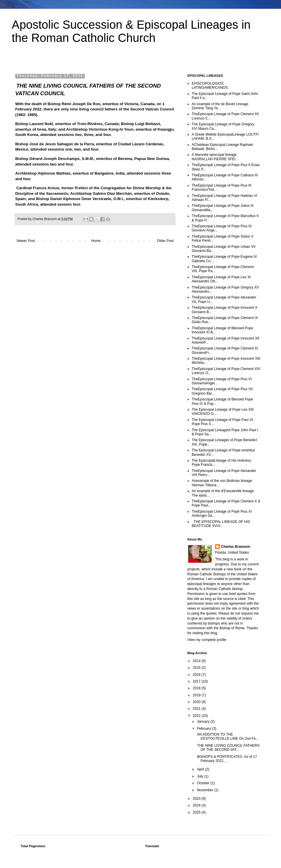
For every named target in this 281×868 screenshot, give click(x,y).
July (201, 776)
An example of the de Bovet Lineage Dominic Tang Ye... (220, 106)
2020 (197, 702)
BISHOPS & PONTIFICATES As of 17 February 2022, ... (227, 759)
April (201, 769)
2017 (197, 681)
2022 (197, 716)
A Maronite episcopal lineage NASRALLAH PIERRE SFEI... (215, 157)
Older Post (165, 241)
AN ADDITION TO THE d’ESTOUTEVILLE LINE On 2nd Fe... (227, 736)
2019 (197, 695)
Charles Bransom (235, 547)
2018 (197, 688)
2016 (197, 675)
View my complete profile (207, 640)
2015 (197, 668)
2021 (197, 709)
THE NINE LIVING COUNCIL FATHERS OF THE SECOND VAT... (228, 748)
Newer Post (26, 241)
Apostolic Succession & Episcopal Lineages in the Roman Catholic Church (131, 31)
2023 (197, 799)
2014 (197, 661)
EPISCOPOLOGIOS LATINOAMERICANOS (210, 86)
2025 (197, 812)
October (204, 783)
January (204, 722)
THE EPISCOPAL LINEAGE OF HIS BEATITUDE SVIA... (221, 524)
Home (96, 241)
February (204, 729)
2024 (197, 805)
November (206, 790)
